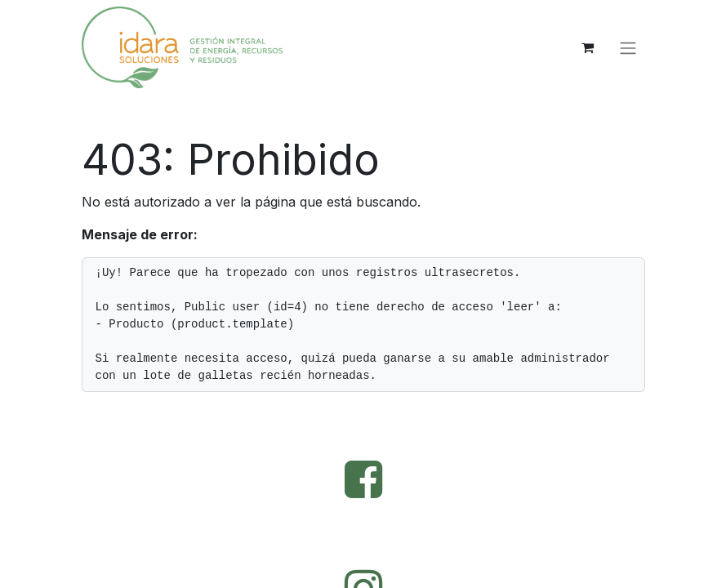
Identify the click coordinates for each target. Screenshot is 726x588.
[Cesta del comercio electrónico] (588, 47)
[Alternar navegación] (628, 47)
